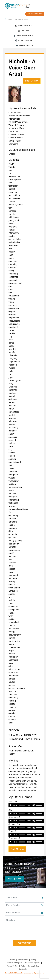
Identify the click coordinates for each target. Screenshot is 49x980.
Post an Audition (23, 36)
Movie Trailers (15, 141)
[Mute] (34, 805)
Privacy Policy (34, 966)
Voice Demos (22, 26)
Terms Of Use (12, 966)
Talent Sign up (24, 45)
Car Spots (13, 131)
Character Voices (16, 135)
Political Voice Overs (18, 122)
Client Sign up (23, 40)
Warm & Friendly (16, 125)
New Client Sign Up (32, 963)
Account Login (35, 14)
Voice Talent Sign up (14, 963)
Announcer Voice (16, 128)
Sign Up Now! (14, 879)
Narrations (13, 144)
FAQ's (23, 966)
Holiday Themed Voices (19, 116)
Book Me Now (32, 81)
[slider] (22, 805)
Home (12, 960)
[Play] (11, 805)
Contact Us (10, 19)
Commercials (15, 113)
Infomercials (14, 119)
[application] (26, 805)
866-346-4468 (23, 19)
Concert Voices (16, 138)
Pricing (23, 31)
